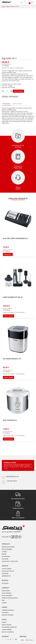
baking (4, 554)
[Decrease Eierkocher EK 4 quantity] (3, 91)
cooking (4, 552)
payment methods (8, 615)
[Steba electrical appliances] (7, 2)
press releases (7, 593)
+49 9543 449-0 (12, 481)
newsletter (5, 573)
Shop (8, 6)
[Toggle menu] (32, 2)
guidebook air (6, 576)
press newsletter (7, 595)
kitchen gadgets (14, 97)
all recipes (5, 583)
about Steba (6, 591)
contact (4, 603)
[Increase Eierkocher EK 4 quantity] (11, 91)
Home (3, 6)
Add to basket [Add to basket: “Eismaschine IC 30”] (8, 377)
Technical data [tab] (17, 104)
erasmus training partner (10, 598)
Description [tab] (7, 104)
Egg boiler (5, 97)
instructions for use (8, 571)
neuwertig (5, 559)
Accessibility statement (9, 627)
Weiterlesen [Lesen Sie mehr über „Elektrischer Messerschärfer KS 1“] (8, 254)
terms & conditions (8, 632)
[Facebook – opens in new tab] (13, 537)
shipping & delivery (8, 610)
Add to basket (18, 91)
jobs (3, 600)
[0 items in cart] (29, 2)
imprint (4, 622)
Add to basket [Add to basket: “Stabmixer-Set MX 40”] (8, 316)
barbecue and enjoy (8, 547)
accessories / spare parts (10, 561)
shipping (6, 66)
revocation (5, 612)
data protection (7, 625)
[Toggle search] (25, 2)
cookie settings (7, 630)
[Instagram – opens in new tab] (16, 537)
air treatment (6, 556)
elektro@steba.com (13, 476)
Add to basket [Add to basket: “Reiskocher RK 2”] (8, 439)
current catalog (7, 569)
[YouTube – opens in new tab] (20, 537)
